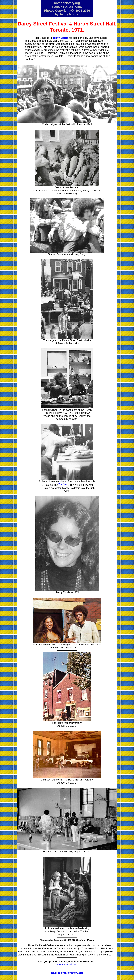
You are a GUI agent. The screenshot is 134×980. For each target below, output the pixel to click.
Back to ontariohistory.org (67, 973)
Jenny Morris (60, 38)
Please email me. (67, 965)
